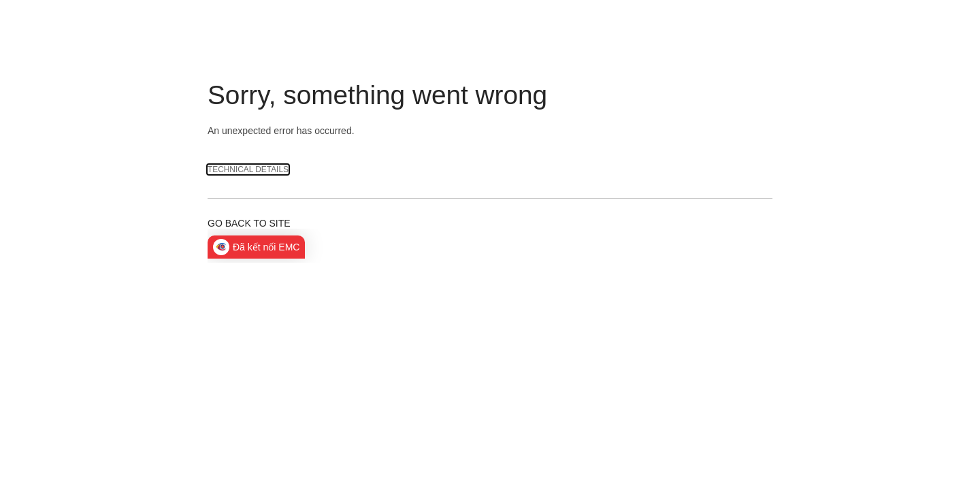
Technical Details (248, 169)
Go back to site (249, 223)
